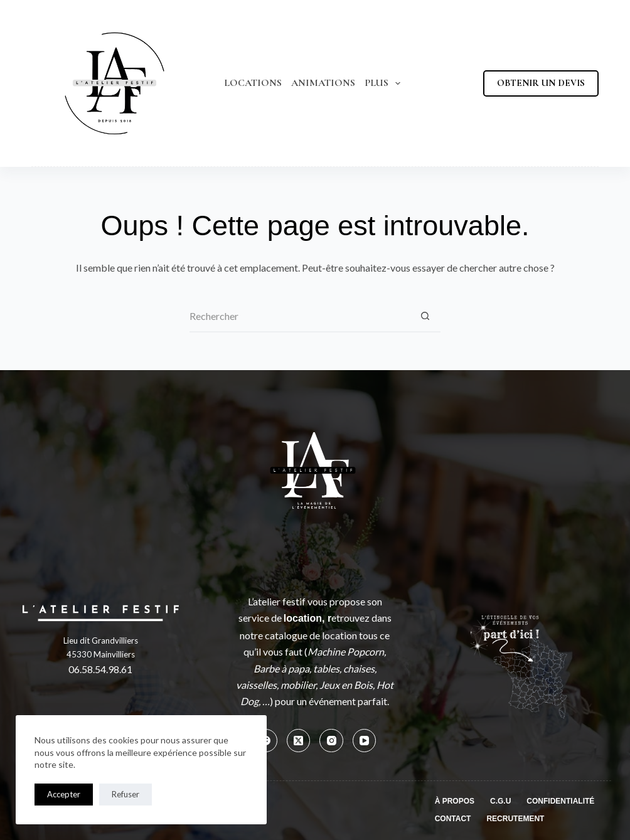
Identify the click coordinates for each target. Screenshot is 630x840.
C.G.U (500, 801)
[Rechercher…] (299, 317)
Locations (253, 83)
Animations (323, 83)
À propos (455, 801)
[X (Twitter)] (299, 741)
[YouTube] (365, 741)
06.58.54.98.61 (100, 669)
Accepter (64, 794)
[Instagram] (331, 741)
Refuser (125, 794)
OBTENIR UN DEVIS (541, 83)
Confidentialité (560, 801)
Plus (385, 83)
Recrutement (515, 819)
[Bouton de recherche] (425, 317)
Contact (453, 819)
